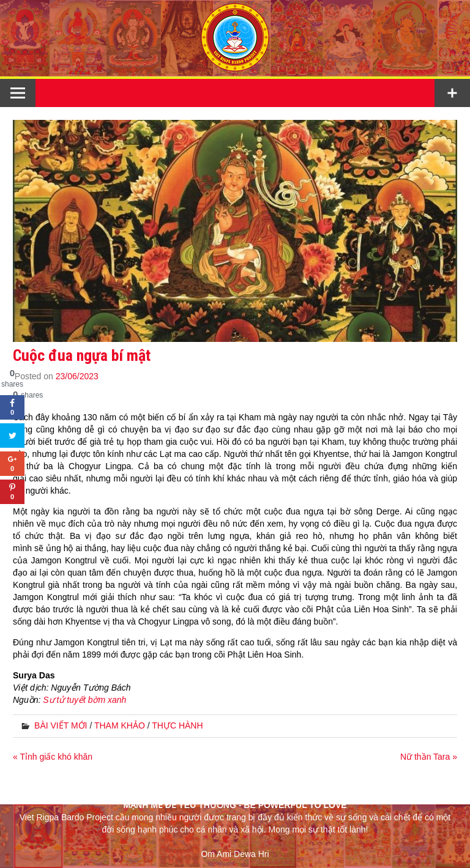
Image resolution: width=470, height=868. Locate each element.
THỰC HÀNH (177, 725)
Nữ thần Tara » (429, 757)
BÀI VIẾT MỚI (61, 725)
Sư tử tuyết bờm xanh (84, 700)
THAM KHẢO (120, 725)
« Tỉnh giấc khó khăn (53, 757)
